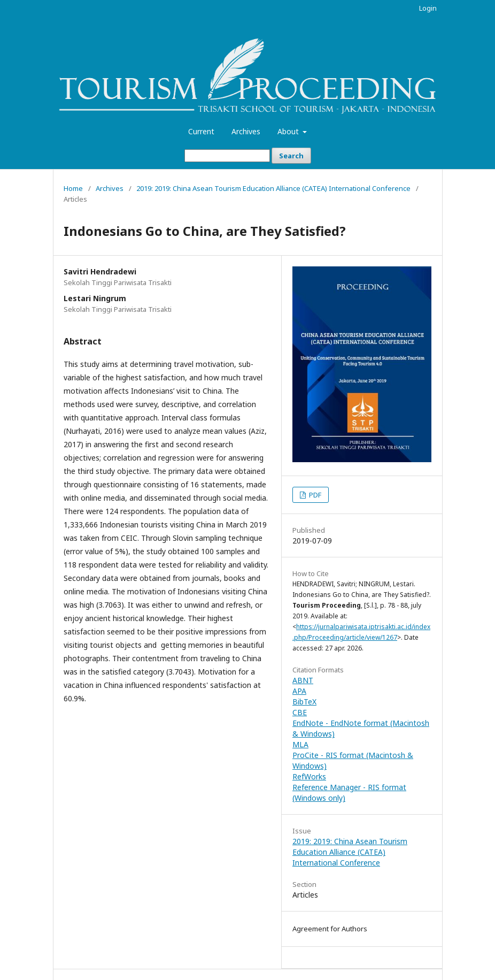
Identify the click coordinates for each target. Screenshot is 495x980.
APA (299, 691)
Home (73, 188)
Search (291, 156)
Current (201, 131)
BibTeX (304, 702)
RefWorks (309, 776)
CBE (300, 712)
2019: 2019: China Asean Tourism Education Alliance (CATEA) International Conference (273, 188)
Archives (246, 131)
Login (428, 8)
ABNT (303, 680)
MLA (300, 744)
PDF (314, 495)
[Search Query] (227, 156)
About (289, 131)
